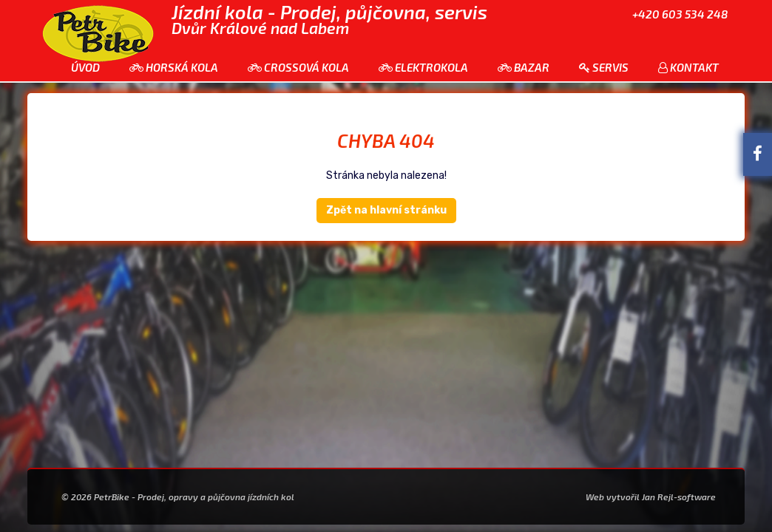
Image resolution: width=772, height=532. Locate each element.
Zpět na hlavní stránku (386, 210)
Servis (604, 67)
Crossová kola (298, 67)
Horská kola (174, 67)
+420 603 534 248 (680, 14)
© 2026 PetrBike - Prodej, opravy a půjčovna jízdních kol (178, 497)
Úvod (85, 67)
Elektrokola (423, 67)
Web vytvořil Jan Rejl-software (651, 497)
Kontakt (688, 67)
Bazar (524, 67)
